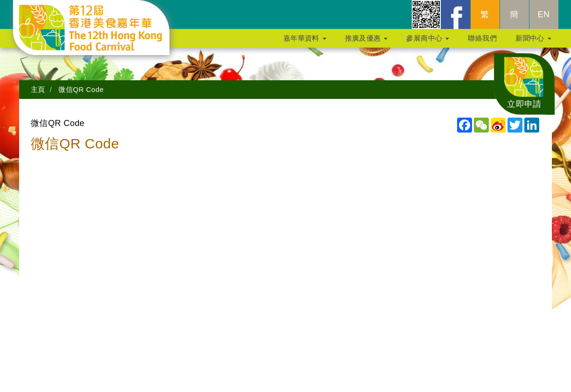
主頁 (38, 89)
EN (544, 19)
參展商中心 (428, 43)
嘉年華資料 (305, 43)
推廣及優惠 (367, 43)
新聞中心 (533, 43)
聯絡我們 (482, 43)
